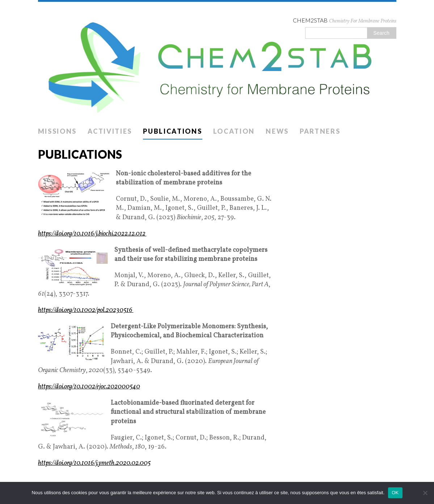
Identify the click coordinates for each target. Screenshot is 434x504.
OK (395, 493)
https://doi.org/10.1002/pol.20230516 (86, 310)
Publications (172, 131)
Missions (58, 131)
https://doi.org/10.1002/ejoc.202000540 (89, 387)
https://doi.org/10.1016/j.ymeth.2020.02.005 (94, 463)
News (277, 131)
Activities (110, 131)
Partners (320, 131)
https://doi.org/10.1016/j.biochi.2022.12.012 (92, 234)
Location (234, 131)
